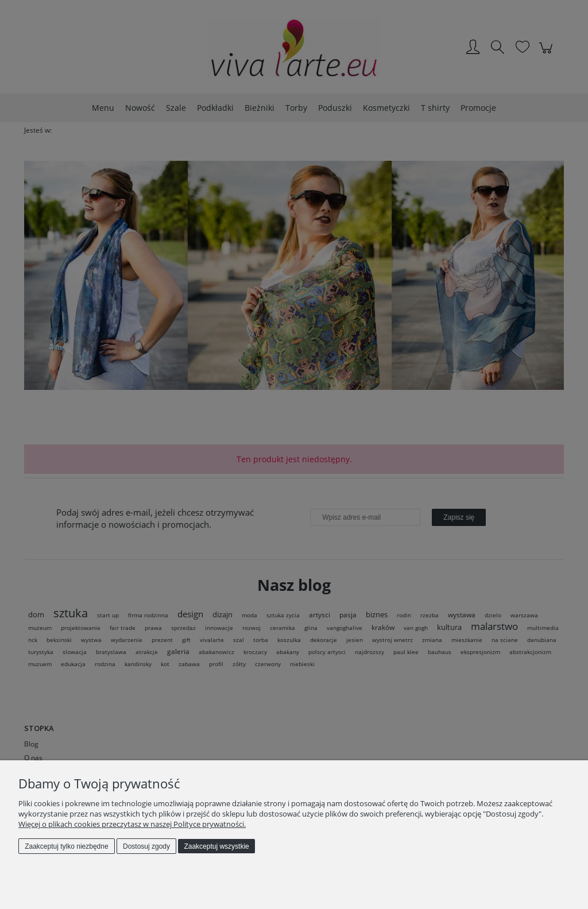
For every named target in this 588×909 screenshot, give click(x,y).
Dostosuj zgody (146, 846)
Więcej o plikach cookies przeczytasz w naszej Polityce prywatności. (132, 824)
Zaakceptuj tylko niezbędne (66, 846)
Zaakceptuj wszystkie (216, 846)
